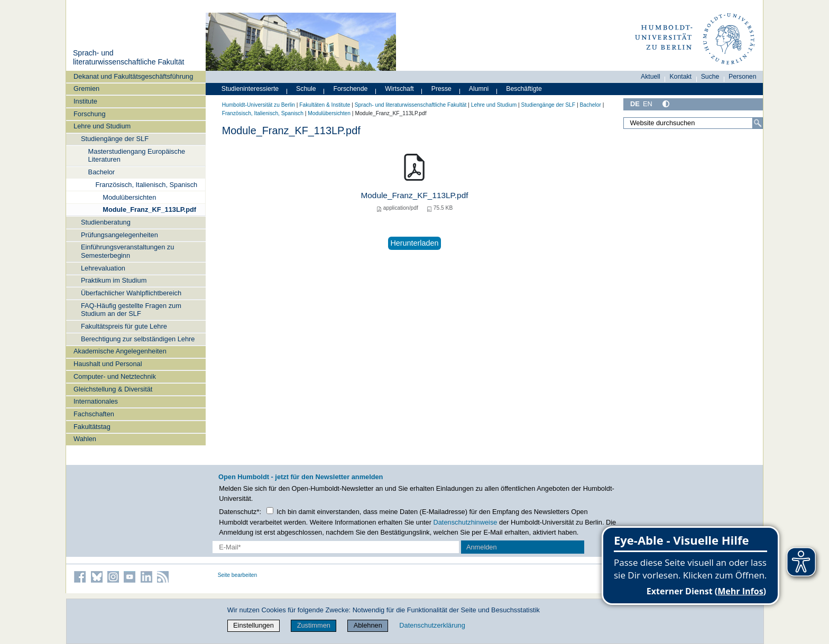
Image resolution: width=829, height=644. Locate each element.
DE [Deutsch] (635, 104)
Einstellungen (254, 625)
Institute (85, 101)
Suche (710, 77)
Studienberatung (106, 222)
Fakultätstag (92, 427)
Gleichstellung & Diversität (113, 389)
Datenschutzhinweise (466, 522)
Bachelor (102, 172)
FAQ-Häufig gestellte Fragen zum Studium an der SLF (131, 310)
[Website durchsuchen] (693, 123)
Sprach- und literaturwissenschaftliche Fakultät (128, 58)
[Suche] (758, 123)
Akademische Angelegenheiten (120, 351)
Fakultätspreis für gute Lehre (124, 326)
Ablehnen (368, 625)
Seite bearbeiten (238, 575)
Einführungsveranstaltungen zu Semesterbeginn (127, 251)
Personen (743, 77)
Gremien (86, 88)
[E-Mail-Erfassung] (336, 547)
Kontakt (680, 77)
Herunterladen (414, 243)
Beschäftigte (524, 89)
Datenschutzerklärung (432, 625)
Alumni (479, 89)
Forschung (89, 114)
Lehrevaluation (103, 268)
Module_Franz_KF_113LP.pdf (149, 209)
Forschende (351, 89)
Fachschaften (94, 414)
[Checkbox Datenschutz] (270, 511)
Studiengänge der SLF (115, 139)
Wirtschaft (399, 89)
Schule (306, 89)
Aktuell (651, 77)
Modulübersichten (129, 197)
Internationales (96, 401)
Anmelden (482, 547)
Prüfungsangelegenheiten (119, 235)
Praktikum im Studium (114, 280)
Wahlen (85, 439)
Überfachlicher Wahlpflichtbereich (131, 293)
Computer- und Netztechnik (115, 376)
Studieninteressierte (250, 89)
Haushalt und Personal (108, 364)
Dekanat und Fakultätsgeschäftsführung (133, 76)
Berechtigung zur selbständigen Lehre (138, 339)
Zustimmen (314, 625)
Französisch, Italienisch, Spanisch (146, 185)
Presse (441, 89)
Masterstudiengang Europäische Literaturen (137, 155)
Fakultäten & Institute (325, 105)
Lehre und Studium (102, 126)
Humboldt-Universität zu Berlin (259, 105)
